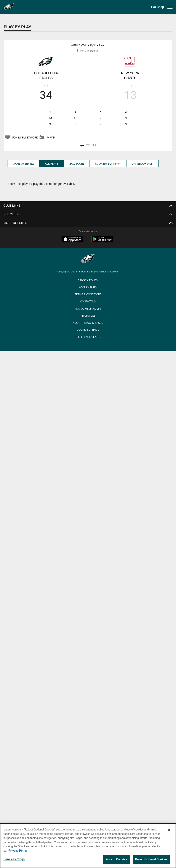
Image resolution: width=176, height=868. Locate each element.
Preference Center (88, 337)
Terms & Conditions (88, 294)
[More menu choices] (170, 7)
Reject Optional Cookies (151, 859)
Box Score (77, 164)
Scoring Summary (108, 164)
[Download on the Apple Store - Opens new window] (72, 240)
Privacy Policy (88, 280)
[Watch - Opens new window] (88, 145)
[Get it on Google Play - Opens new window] (102, 241)
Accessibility (88, 287)
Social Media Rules (88, 308)
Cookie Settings (88, 330)
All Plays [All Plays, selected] (52, 164)
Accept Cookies (116, 859)
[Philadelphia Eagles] (88, 259)
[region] (88, 846)
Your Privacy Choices (88, 323)
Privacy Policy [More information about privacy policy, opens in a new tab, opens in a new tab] (18, 851)
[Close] (169, 830)
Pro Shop (158, 7)
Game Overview (24, 164)
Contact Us (88, 301)
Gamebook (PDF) (142, 164)
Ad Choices (88, 316)
